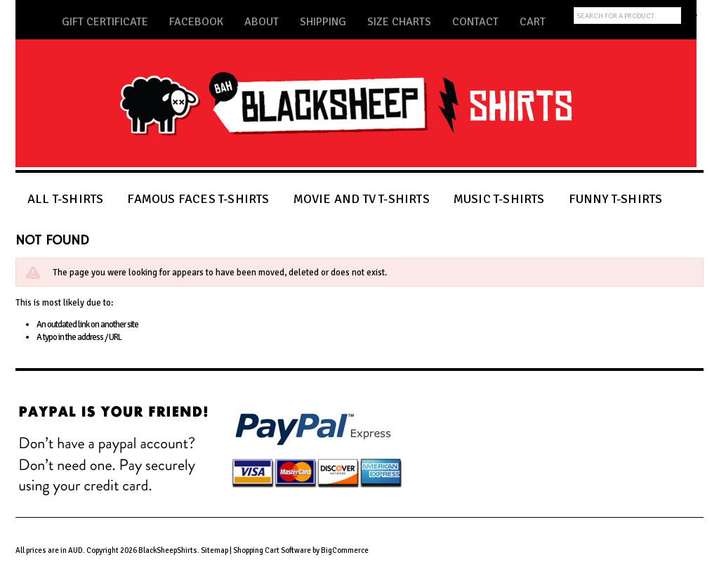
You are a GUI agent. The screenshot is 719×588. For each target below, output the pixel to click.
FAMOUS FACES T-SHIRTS (198, 198)
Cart (533, 22)
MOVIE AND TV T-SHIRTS (362, 198)
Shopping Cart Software (272, 550)
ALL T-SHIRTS (65, 198)
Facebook (196, 22)
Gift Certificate (105, 22)
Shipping (323, 22)
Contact (475, 22)
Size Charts (399, 22)
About (262, 22)
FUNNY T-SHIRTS (616, 198)
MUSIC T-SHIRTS (499, 198)
